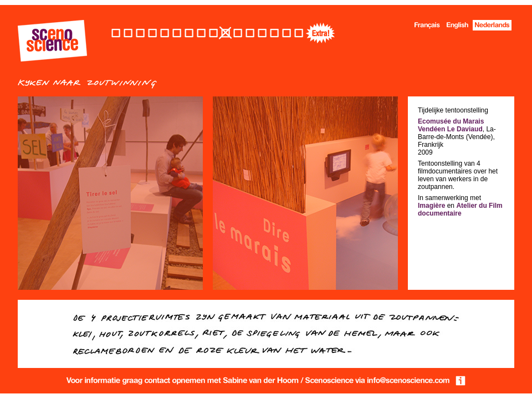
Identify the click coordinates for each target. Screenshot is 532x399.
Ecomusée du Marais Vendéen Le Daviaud (451, 125)
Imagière (431, 206)
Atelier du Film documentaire (460, 209)
